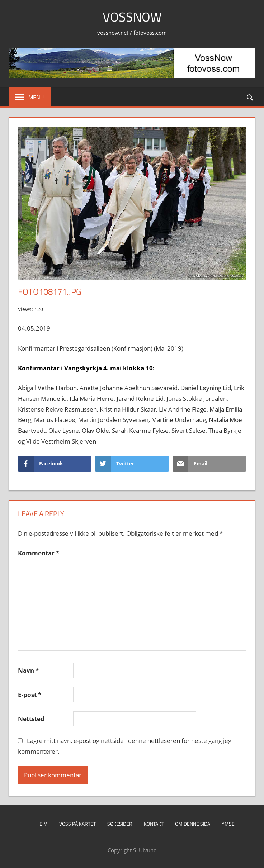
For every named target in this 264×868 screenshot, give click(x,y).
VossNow (132, 17)
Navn (28, 670)
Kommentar (39, 553)
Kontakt (154, 824)
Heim (42, 824)
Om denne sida (193, 824)
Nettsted (31, 719)
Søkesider (120, 824)
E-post (30, 695)
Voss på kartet (77, 824)
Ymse (228, 824)
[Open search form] (250, 97)
